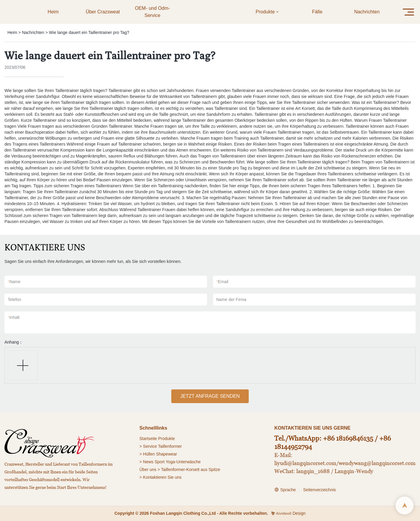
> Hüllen (147, 454)
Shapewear (167, 454)
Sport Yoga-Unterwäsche (178, 462)
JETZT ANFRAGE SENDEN (210, 396)
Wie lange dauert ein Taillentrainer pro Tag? (89, 32)
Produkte (167, 439)
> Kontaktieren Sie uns (160, 477)
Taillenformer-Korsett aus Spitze (191, 469)
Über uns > (150, 469)
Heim (12, 32)
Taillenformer (170, 446)
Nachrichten (33, 32)
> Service (148, 446)
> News (146, 462)
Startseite (148, 439)
